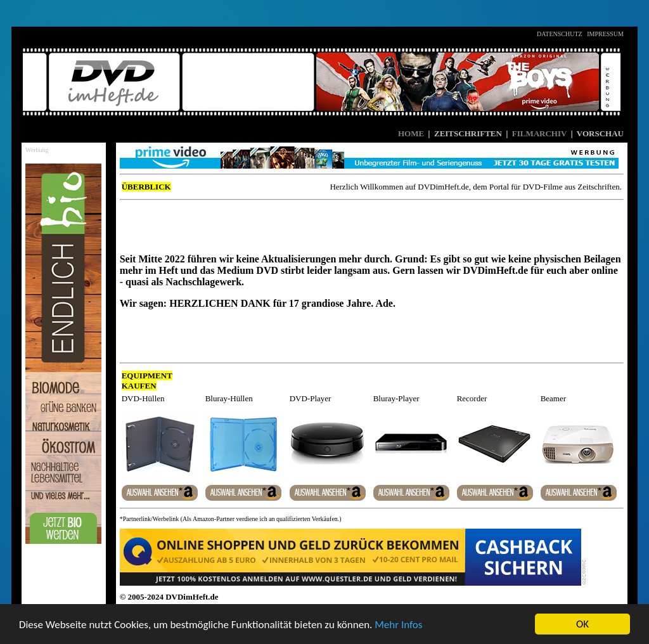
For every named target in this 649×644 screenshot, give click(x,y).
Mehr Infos (398, 625)
